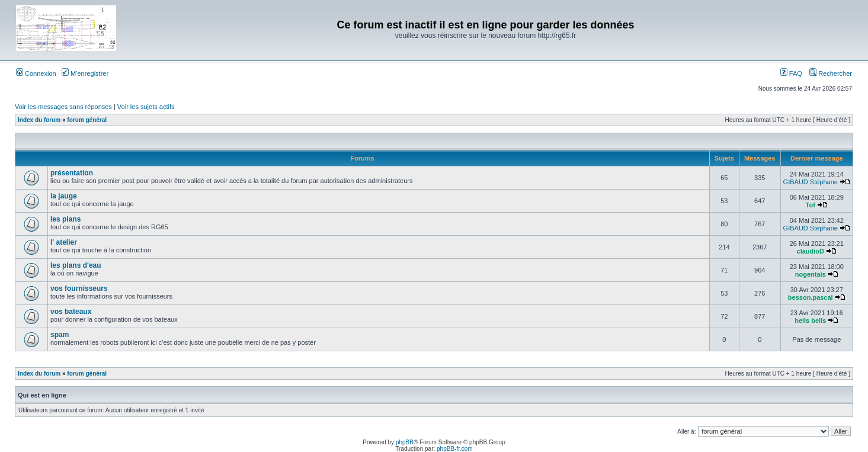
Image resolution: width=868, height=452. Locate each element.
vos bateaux (71, 312)
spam (60, 335)
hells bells (810, 320)
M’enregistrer (85, 73)
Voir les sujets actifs (146, 107)
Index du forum (39, 120)
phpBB (405, 442)
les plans (65, 219)
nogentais (811, 274)
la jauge (64, 196)
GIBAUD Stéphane (811, 182)
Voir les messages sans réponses (63, 107)
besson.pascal (811, 297)
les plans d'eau (76, 265)
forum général (87, 120)
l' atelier (64, 242)
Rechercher (831, 73)
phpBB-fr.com (455, 449)
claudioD (811, 251)
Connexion (36, 73)
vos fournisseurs (79, 288)
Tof (811, 205)
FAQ (791, 73)
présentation (72, 173)
